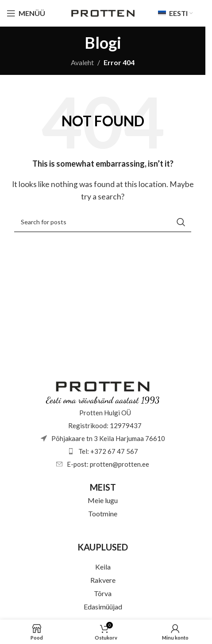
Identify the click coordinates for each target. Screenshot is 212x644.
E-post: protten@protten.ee (108, 464)
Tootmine (103, 513)
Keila (103, 567)
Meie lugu (103, 500)
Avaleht (82, 62)
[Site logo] (103, 12)
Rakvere (103, 580)
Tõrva (103, 593)
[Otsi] (103, 222)
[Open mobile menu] (26, 13)
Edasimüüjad (103, 607)
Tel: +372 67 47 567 (108, 451)
